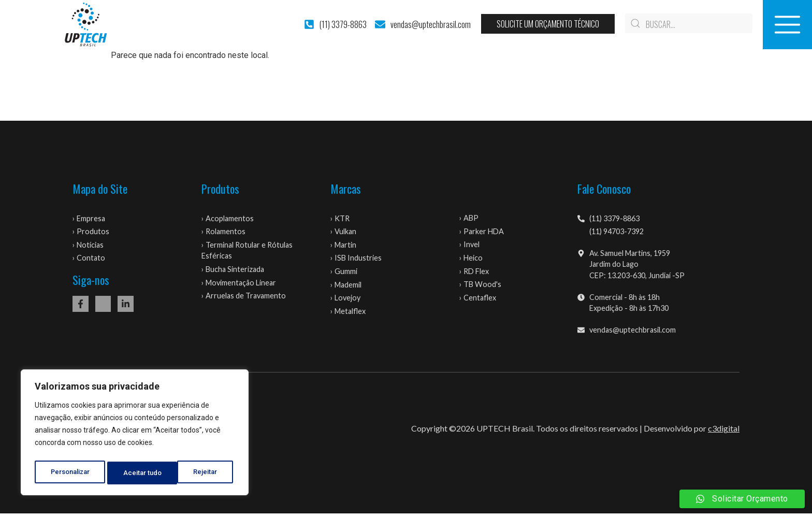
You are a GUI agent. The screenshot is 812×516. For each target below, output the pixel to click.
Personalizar (70, 473)
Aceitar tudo (201, 473)
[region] (135, 435)
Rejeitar (136, 473)
